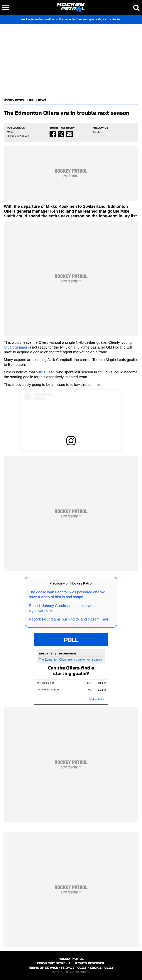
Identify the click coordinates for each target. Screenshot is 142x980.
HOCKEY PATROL (15, 100)
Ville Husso (45, 372)
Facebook (98, 132)
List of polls (97, 699)
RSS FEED (57, 972)
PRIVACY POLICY (74, 968)
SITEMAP (69, 972)
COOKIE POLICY (102, 968)
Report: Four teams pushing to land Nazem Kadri (69, 619)
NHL (32, 100)
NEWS (42, 100)
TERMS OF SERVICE (43, 968)
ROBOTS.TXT (83, 972)
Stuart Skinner (16, 347)
